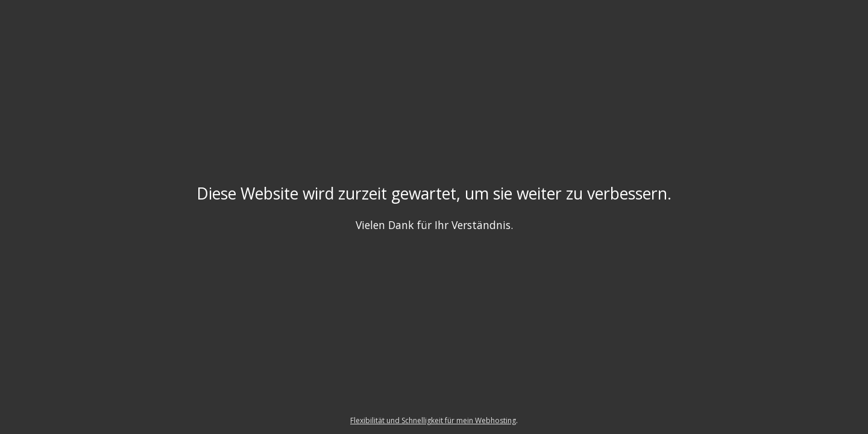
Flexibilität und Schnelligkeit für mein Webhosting (433, 420)
